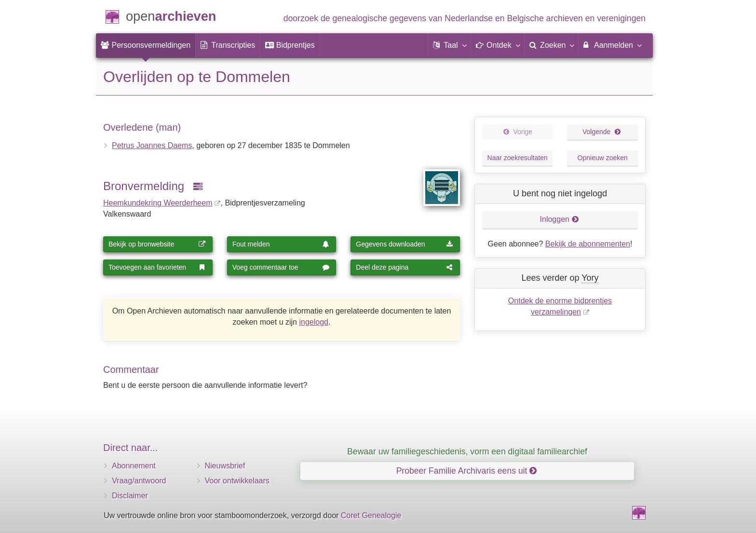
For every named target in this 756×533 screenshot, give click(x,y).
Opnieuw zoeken (603, 158)
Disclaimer (130, 496)
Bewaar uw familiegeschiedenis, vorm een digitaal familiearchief (467, 451)
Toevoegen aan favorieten (157, 267)
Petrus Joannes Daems (152, 145)
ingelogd (314, 322)
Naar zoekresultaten (518, 158)
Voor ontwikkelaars (237, 481)
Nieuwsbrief (225, 466)
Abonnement (134, 466)
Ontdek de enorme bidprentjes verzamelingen (560, 306)
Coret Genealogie (371, 515)
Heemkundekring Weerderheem (158, 203)
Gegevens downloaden (405, 244)
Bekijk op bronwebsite (157, 244)
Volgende (602, 132)
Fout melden (281, 244)
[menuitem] (146, 45)
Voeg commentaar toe (281, 267)
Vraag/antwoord (139, 481)
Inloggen (560, 219)
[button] (449, 45)
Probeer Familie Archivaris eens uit (467, 471)
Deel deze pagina (405, 267)
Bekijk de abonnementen (588, 244)
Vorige (517, 132)
